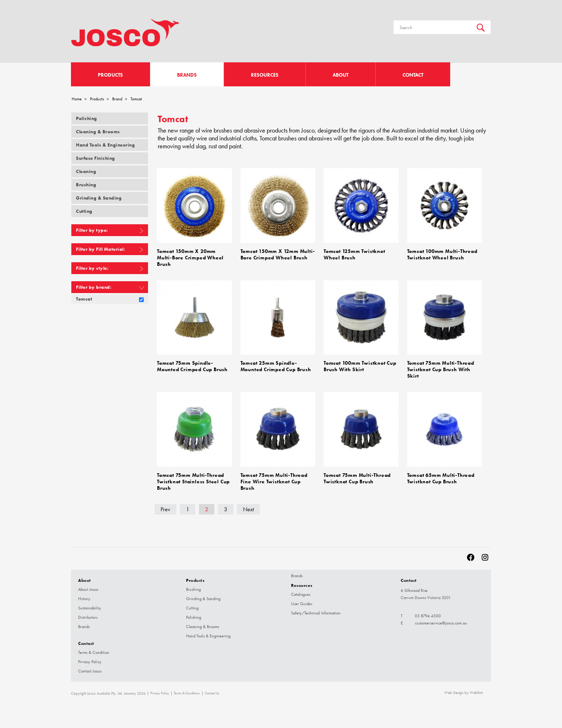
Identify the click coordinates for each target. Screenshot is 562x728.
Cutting (84, 211)
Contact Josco (90, 668)
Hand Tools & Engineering (105, 145)
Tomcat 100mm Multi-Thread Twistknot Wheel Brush (442, 254)
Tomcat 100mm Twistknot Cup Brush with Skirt (360, 365)
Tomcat (84, 299)
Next (248, 506)
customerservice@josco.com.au (441, 620)
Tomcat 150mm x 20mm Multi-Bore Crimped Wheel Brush (190, 257)
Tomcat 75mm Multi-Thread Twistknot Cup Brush (357, 476)
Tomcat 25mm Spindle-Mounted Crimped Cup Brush (276, 365)
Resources (265, 75)
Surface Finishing (96, 158)
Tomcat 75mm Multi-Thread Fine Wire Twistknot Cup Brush (274, 479)
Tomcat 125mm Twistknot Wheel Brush (354, 254)
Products (110, 75)
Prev (165, 506)
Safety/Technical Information (316, 610)
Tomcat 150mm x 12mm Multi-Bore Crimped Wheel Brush (278, 254)
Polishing (87, 118)
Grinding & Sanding (99, 198)
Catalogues (301, 591)
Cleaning (86, 171)
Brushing (86, 185)
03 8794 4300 (428, 613)
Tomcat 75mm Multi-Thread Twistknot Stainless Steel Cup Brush (193, 479)
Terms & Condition (94, 649)
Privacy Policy (90, 658)
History (84, 595)
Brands (187, 75)
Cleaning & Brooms (98, 132)
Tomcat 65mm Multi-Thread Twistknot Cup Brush (441, 476)
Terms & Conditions (187, 690)
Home (77, 99)
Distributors (88, 614)
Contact (413, 75)
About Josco (88, 586)
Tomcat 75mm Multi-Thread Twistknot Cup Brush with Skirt (441, 368)
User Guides (302, 600)
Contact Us (212, 690)
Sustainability (90, 605)
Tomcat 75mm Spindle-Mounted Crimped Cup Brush (192, 365)
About (340, 75)
